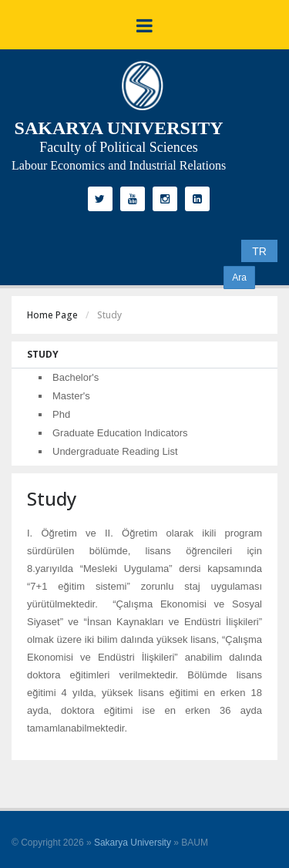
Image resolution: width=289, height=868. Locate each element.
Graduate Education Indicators (120, 433)
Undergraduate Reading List (115, 451)
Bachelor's (76, 377)
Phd (61, 414)
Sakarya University (133, 843)
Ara (239, 278)
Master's (71, 396)
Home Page (52, 315)
